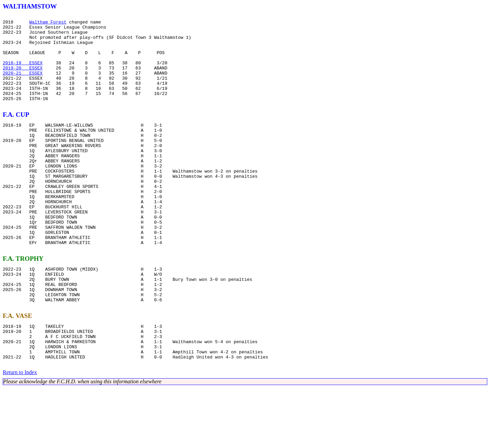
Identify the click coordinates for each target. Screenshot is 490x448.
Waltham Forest (48, 24)
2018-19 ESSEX (23, 73)
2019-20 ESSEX (23, 79)
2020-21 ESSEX (23, 85)
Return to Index (20, 433)
